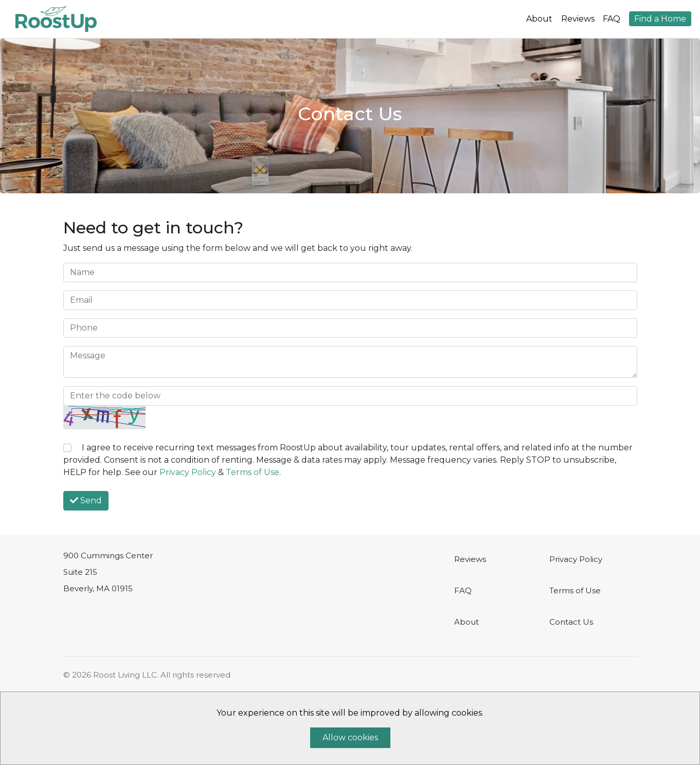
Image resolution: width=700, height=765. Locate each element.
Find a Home (660, 19)
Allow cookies (350, 737)
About (539, 19)
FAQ (612, 19)
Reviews (578, 19)
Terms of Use (253, 472)
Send (86, 500)
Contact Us (571, 622)
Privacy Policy (188, 472)
